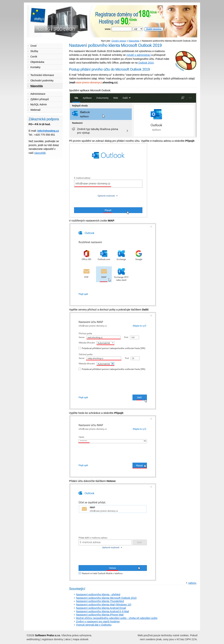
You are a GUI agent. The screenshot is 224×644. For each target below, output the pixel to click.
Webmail (35, 110)
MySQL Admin (39, 104)
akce (68, 639)
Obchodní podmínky (42, 80)
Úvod (33, 46)
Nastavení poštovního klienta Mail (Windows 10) (104, 605)
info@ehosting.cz (48, 131)
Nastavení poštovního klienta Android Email (101, 608)
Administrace (38, 94)
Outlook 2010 (146, 63)
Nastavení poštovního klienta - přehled (98, 594)
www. (134, 29)
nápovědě (40, 153)
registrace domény (52, 639)
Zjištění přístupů (40, 99)
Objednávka (37, 62)
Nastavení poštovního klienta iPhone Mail (100, 615)
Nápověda (134, 41)
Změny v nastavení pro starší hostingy (98, 621)
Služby (34, 51)
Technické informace (42, 75)
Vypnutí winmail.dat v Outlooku (94, 625)
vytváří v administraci (138, 55)
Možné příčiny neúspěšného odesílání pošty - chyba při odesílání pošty (117, 618)
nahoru (192, 583)
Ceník (34, 57)
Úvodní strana (119, 41)
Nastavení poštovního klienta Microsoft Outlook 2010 (106, 598)
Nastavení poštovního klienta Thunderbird (100, 601)
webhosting (33, 639)
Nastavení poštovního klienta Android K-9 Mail (102, 611)
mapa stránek (81, 639)
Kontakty (35, 67)
